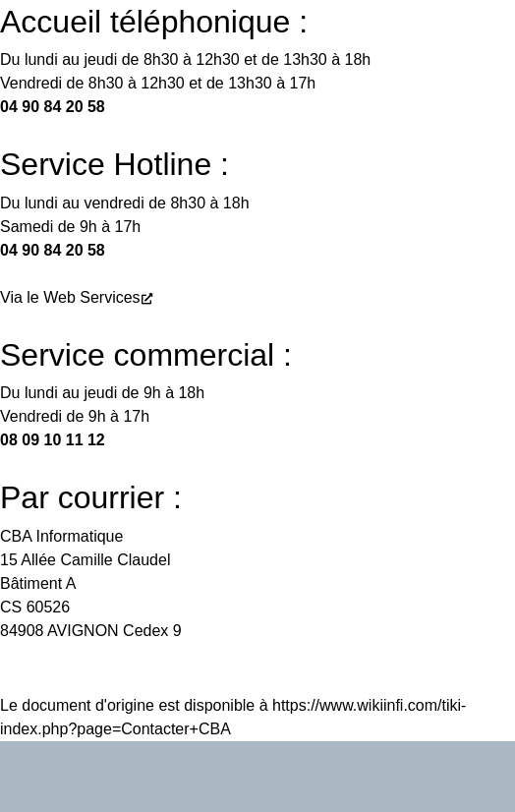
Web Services (91, 297)
